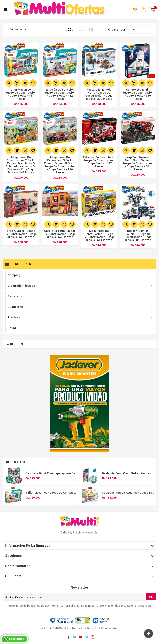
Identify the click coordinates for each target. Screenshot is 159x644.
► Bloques (14, 344)
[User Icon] (143, 9)
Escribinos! (14, 639)
